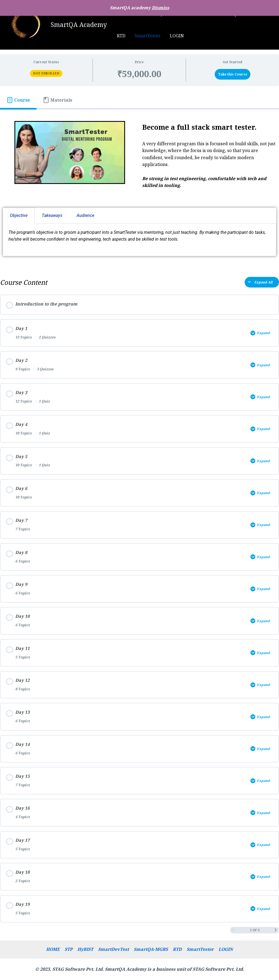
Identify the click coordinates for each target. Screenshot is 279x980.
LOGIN (158, 36)
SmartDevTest (114, 949)
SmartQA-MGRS (151, 949)
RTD (177, 949)
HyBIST (86, 949)
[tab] (18, 100)
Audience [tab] (85, 215)
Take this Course (233, 74)
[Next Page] (276, 932)
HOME (55, 949)
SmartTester (130, 36)
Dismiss (160, 8)
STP (70, 949)
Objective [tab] (19, 215)
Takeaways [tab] (52, 215)
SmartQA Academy (79, 25)
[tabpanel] (139, 189)
